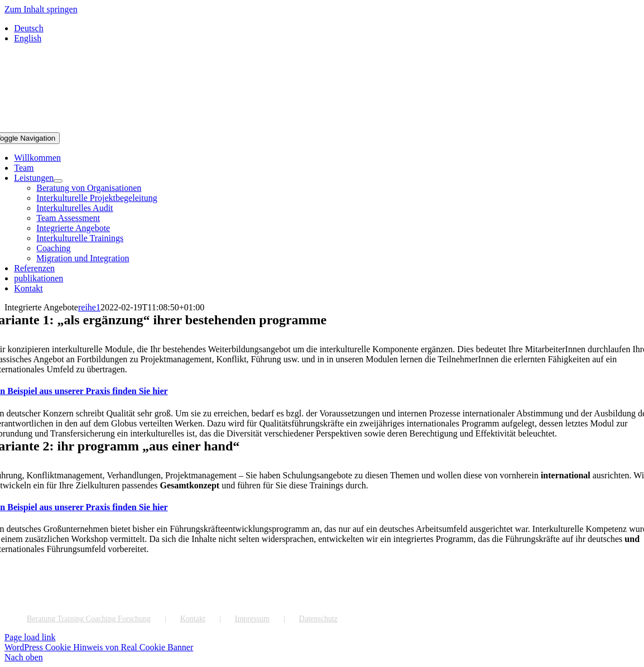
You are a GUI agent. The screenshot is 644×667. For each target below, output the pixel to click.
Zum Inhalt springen (41, 9)
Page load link (30, 637)
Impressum (252, 619)
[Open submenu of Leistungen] (58, 181)
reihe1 (89, 307)
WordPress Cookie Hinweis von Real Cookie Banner (99, 647)
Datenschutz (318, 619)
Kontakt (193, 619)
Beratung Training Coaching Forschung (89, 619)
